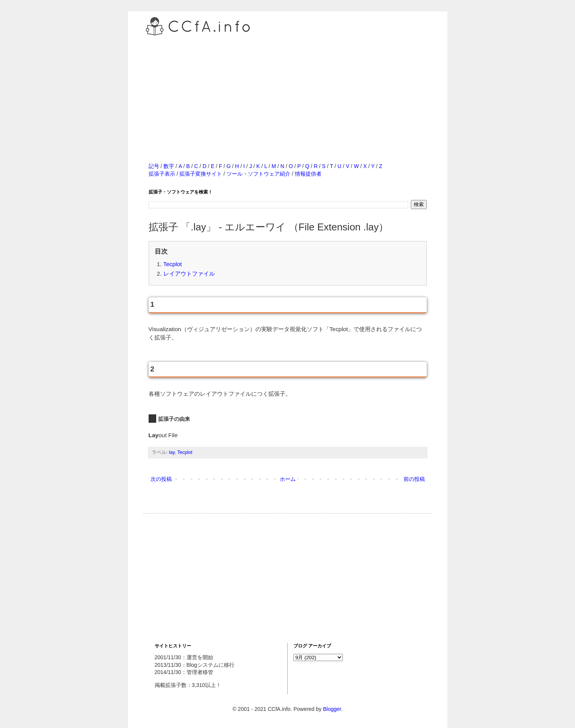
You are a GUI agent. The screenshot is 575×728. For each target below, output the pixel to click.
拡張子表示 (162, 174)
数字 (169, 166)
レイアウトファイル (189, 274)
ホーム (288, 479)
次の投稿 (161, 479)
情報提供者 (308, 174)
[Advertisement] (288, 91)
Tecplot (173, 264)
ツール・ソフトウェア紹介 (258, 174)
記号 (154, 166)
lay (172, 452)
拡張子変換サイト (201, 174)
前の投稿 (414, 479)
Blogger (332, 709)
